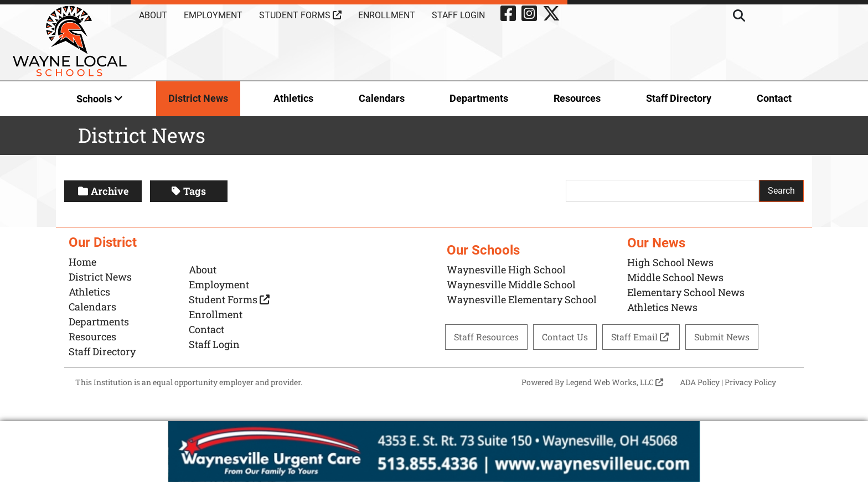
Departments (479, 98)
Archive (103, 191)
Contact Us (565, 337)
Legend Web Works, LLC (614, 382)
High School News (670, 262)
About (153, 15)
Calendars (382, 98)
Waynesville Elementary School (522, 299)
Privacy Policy (750, 382)
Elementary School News (686, 292)
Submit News (722, 337)
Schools (100, 99)
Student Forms (300, 15)
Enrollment (387, 15)
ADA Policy (700, 382)
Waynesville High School (506, 269)
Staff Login (458, 15)
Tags (189, 191)
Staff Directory (679, 98)
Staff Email (641, 337)
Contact (774, 98)
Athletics (293, 98)
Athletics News (662, 307)
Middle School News (675, 277)
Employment (213, 15)
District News (198, 98)
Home (82, 262)
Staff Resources (486, 337)
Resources (577, 98)
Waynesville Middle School (511, 284)
